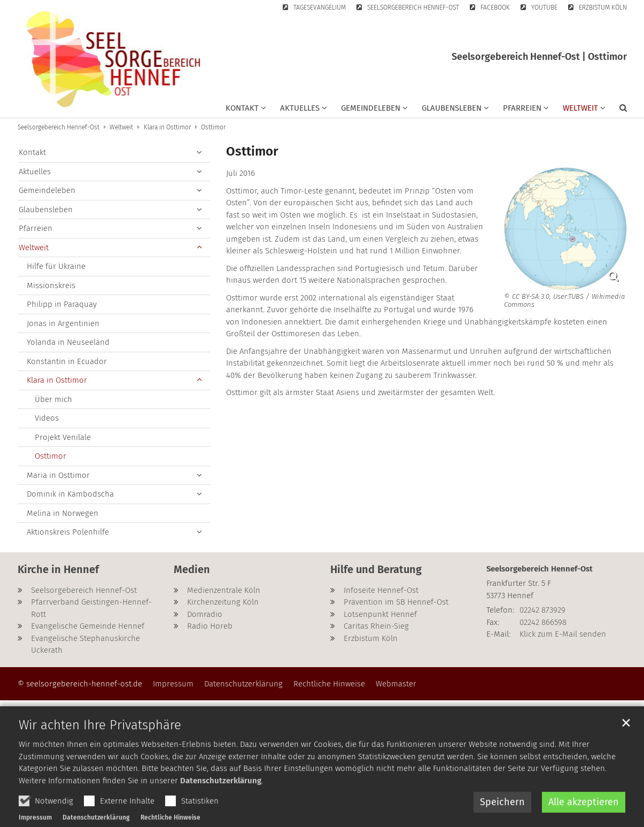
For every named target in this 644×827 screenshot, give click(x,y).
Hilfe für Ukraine (56, 266)
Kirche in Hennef (58, 569)
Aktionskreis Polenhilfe (68, 532)
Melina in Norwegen (63, 513)
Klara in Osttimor (167, 127)
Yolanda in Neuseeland (68, 342)
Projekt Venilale (63, 437)
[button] (246, 110)
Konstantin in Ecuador (67, 361)
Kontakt (32, 152)
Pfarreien (36, 228)
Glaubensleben (46, 210)
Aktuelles (35, 172)
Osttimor (213, 127)
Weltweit (121, 127)
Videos (47, 418)
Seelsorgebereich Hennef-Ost (59, 127)
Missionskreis (51, 285)
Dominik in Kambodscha (70, 494)
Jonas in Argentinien (63, 323)
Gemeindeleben (47, 190)
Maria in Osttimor (58, 475)
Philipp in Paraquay (62, 304)
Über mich (53, 399)
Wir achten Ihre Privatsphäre (100, 753)
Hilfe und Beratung (376, 569)
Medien (192, 569)
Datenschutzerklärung (221, 808)
